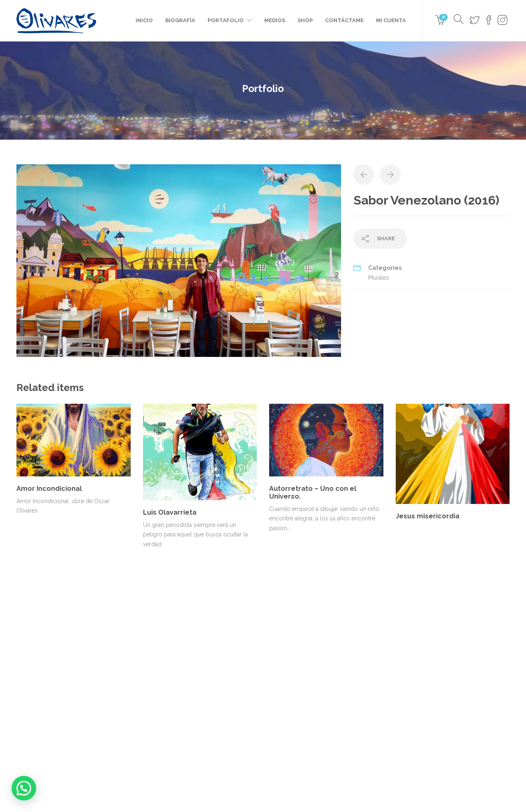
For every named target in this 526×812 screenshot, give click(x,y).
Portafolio (226, 20)
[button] (24, 788)
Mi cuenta (391, 20)
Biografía (180, 20)
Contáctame (344, 20)
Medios (275, 20)
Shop (305, 20)
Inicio (144, 20)
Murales (379, 278)
